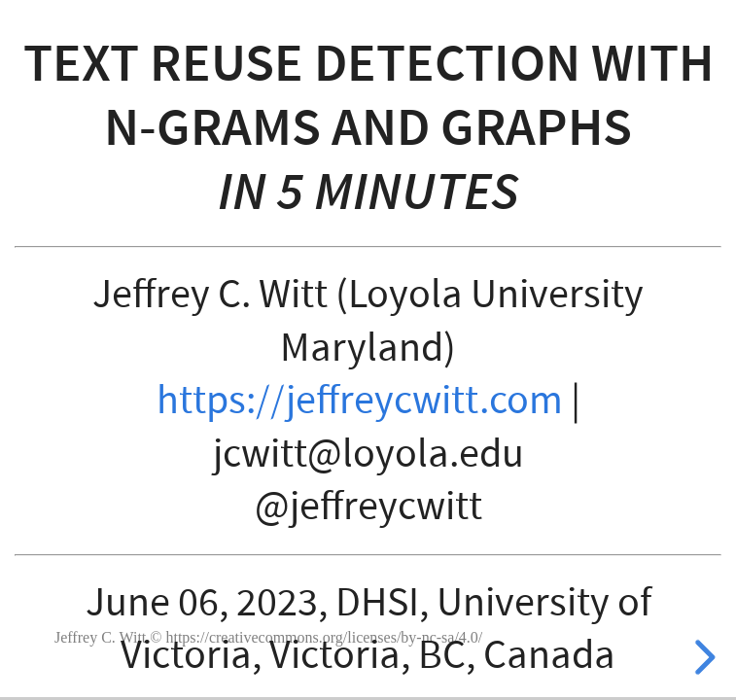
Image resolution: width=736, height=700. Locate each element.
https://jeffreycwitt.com (360, 401)
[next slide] (702, 657)
